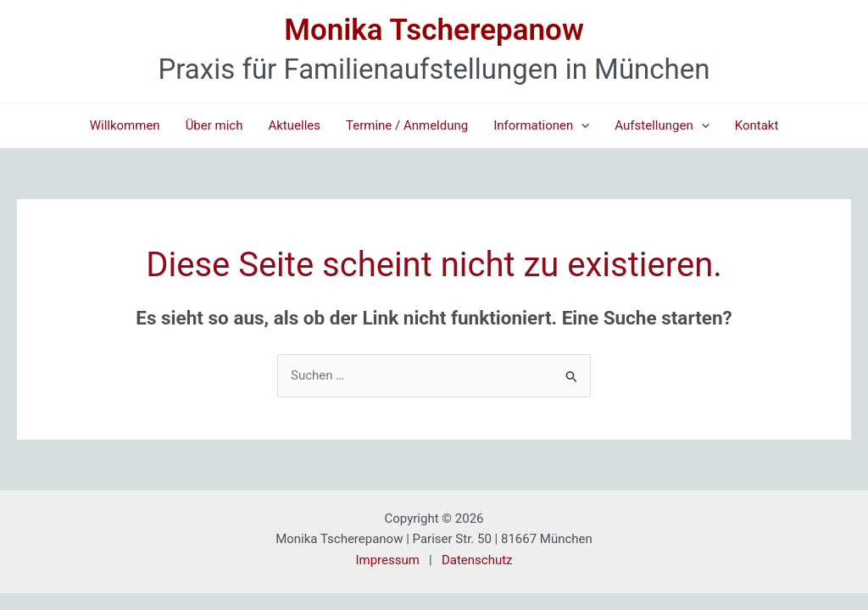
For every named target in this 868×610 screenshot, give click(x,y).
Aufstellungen (662, 126)
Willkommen (125, 125)
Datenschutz (477, 560)
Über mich (214, 125)
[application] (581, 126)
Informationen (541, 126)
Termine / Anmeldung (407, 125)
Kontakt (757, 125)
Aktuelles (294, 125)
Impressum (387, 560)
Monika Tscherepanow (434, 30)
